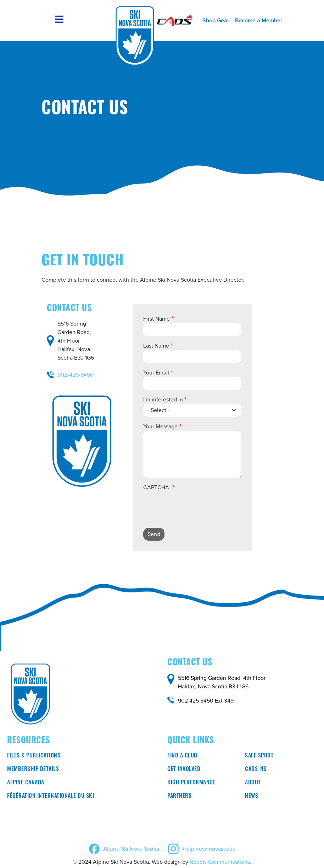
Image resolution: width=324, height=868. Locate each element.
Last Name (156, 346)
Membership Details (33, 770)
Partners (179, 796)
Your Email (156, 373)
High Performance (191, 783)
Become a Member (259, 20)
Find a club (182, 756)
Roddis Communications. (220, 862)
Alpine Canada (26, 783)
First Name (157, 319)
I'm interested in (163, 399)
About (253, 783)
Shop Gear (216, 20)
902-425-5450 (76, 375)
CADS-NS (256, 770)
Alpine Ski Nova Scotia (131, 849)
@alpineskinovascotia (209, 849)
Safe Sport (259, 756)
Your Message (160, 426)
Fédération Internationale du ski (51, 796)
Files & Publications (34, 756)
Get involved (184, 770)
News (252, 796)
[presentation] (197, 508)
